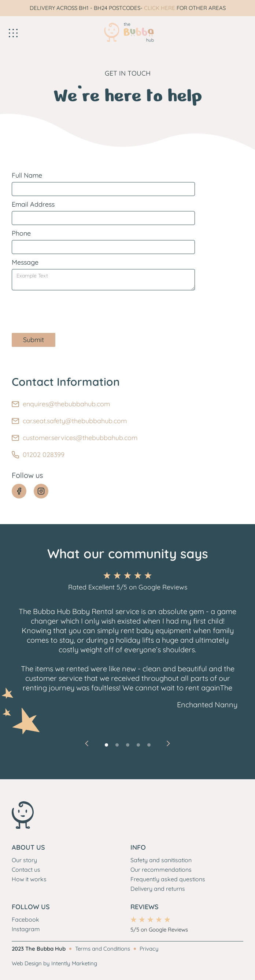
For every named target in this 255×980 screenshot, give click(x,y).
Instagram (26, 929)
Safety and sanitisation (161, 860)
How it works (29, 879)
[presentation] (67, 308)
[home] (127, 32)
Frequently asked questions (168, 879)
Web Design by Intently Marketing (54, 963)
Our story (24, 860)
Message (25, 262)
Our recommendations (161, 870)
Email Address (33, 204)
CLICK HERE (160, 8)
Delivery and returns (158, 889)
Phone (21, 233)
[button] (45, 32)
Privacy (149, 949)
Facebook (25, 919)
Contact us (26, 870)
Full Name (27, 175)
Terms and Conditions (103, 949)
